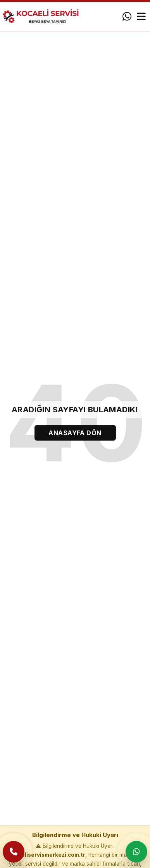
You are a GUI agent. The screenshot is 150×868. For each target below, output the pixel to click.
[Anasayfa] (44, 16)
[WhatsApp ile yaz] (136, 852)
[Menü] (141, 17)
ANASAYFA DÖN (75, 433)
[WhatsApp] (127, 17)
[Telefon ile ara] (14, 852)
